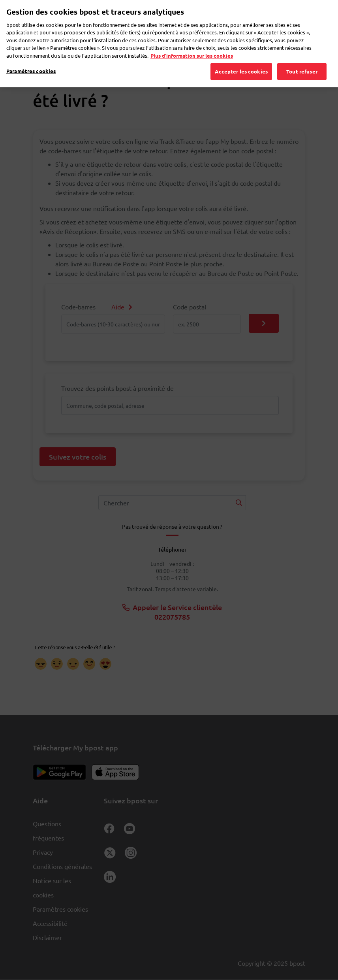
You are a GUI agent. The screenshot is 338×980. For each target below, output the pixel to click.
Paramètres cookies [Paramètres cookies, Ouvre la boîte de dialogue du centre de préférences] (31, 60)
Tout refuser (302, 61)
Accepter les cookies (241, 61)
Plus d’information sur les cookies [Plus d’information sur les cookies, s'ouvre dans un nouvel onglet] (192, 45)
